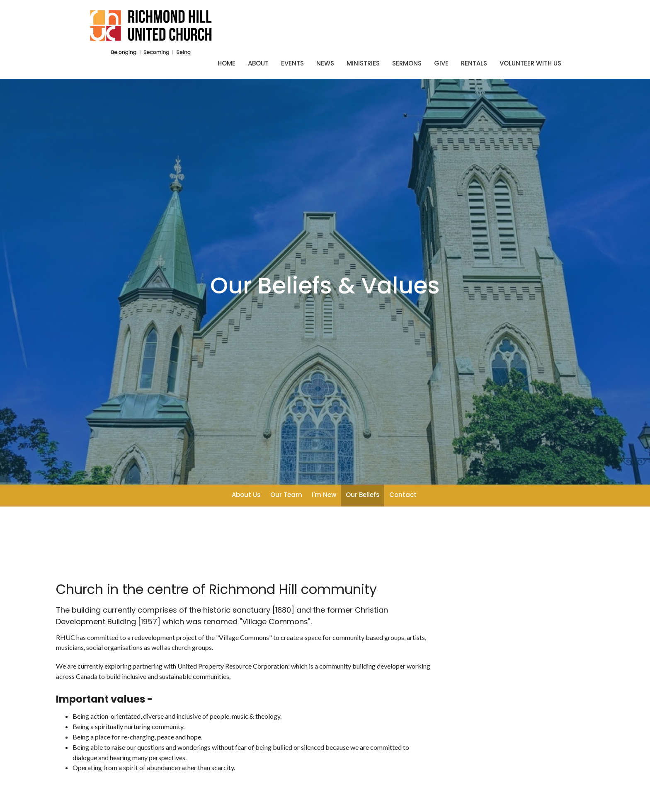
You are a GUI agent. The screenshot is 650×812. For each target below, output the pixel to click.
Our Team (286, 495)
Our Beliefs (363, 495)
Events (292, 63)
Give (441, 63)
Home (227, 63)
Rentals (474, 63)
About (258, 63)
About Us (246, 495)
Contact (403, 495)
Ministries (363, 63)
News (325, 63)
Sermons (407, 63)
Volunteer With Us (530, 63)
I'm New (324, 495)
